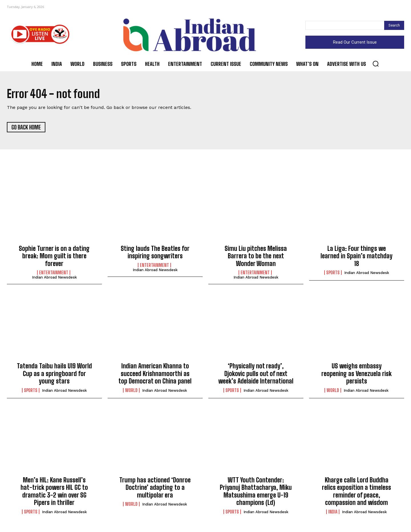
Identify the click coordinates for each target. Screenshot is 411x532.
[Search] (394, 25)
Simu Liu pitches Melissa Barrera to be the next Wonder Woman (256, 257)
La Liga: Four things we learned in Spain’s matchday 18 (356, 257)
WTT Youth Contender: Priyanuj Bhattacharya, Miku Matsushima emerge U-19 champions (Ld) (256, 492)
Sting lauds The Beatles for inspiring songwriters (155, 253)
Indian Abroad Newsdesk (54, 278)
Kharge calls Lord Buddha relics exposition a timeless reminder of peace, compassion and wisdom (356, 492)
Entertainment (54, 273)
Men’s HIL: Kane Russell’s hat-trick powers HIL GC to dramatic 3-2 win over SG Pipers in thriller (54, 492)
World (131, 391)
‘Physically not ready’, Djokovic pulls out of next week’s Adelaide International (256, 375)
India (333, 513)
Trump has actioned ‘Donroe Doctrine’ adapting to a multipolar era (155, 488)
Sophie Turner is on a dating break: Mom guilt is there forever (54, 257)
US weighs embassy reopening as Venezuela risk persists (356, 375)
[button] (376, 64)
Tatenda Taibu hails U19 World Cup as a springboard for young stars (54, 375)
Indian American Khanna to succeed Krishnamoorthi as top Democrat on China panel (155, 375)
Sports (333, 273)
